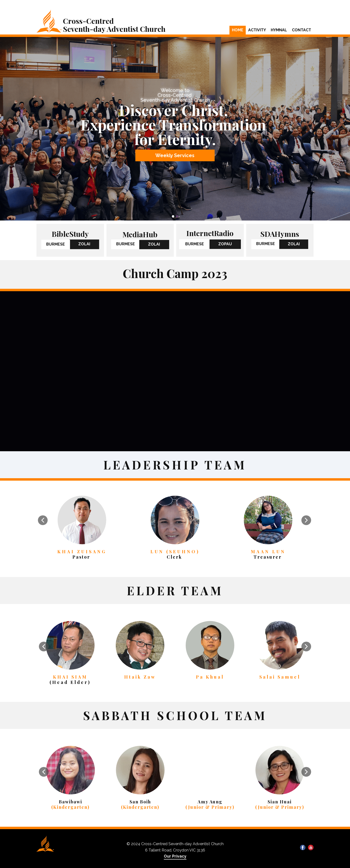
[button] (43, 520)
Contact (302, 30)
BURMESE (56, 244)
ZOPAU (225, 244)
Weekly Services (175, 155)
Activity (257, 30)
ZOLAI (84, 244)
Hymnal (279, 30)
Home (238, 30)
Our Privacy (175, 856)
